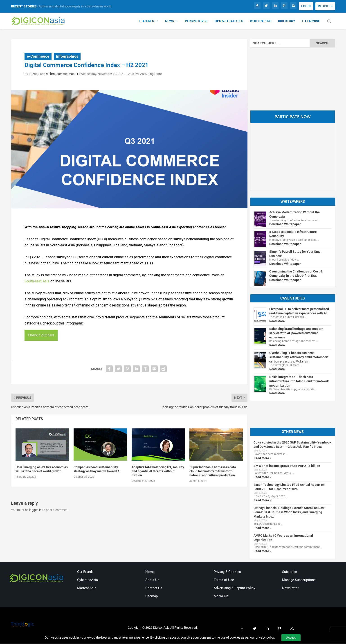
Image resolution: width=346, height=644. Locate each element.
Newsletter (290, 588)
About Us (152, 580)
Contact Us (154, 588)
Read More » (262, 459)
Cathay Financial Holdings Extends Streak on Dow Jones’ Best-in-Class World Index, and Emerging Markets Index (289, 513)
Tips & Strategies (229, 22)
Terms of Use (224, 580)
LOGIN (306, 6)
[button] (329, 25)
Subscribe (290, 572)
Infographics (67, 57)
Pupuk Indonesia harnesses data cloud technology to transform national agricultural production (213, 472)
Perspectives (196, 22)
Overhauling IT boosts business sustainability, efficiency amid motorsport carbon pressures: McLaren (299, 358)
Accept (291, 637)
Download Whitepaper (285, 225)
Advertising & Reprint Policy (234, 588)
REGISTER (325, 6)
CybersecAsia (88, 580)
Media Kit (221, 597)
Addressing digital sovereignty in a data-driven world (75, 6)
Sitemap (152, 597)
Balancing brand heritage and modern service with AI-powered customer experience (296, 333)
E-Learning (311, 22)
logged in (35, 511)
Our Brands (85, 572)
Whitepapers (261, 22)
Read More (277, 322)
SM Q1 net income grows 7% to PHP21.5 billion (287, 466)
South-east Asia (37, 282)
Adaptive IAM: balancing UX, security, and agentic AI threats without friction (158, 472)
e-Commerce (38, 57)
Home (150, 572)
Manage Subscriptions (299, 580)
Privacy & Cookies (227, 572)
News (170, 22)
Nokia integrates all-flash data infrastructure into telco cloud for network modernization (299, 382)
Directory (287, 22)
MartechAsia (87, 588)
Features (146, 22)
